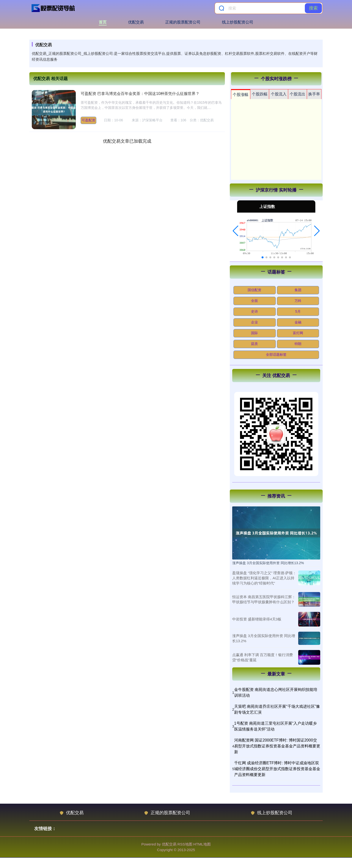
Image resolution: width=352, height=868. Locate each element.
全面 (254, 301)
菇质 (254, 344)
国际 (254, 333)
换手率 (314, 94)
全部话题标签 (276, 354)
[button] (236, 231)
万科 (298, 301)
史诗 (254, 311)
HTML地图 (202, 844)
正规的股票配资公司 (183, 22)
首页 (103, 22)
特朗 (298, 344)
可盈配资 (88, 120)
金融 (298, 322)
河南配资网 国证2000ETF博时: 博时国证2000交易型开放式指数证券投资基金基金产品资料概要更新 (277, 746)
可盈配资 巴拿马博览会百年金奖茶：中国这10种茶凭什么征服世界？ (140, 94)
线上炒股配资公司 (238, 22)
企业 (254, 322)
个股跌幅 (260, 94)
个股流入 (279, 94)
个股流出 (297, 94)
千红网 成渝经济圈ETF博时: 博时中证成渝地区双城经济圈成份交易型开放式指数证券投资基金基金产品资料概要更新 (277, 769)
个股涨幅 (241, 95)
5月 (298, 311)
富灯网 (298, 333)
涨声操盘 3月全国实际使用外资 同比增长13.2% (268, 563)
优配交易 (136, 22)
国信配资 (254, 290)
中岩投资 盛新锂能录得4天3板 (257, 619)
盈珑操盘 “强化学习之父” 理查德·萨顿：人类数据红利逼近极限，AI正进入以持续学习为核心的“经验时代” (264, 578)
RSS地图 (185, 844)
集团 (298, 290)
